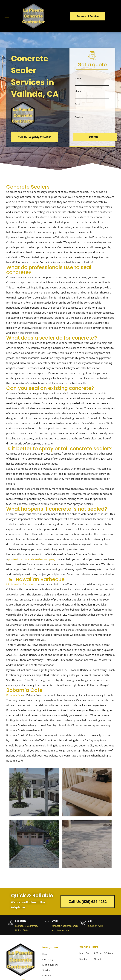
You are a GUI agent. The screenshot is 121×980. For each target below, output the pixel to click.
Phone (78, 93)
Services (79, 119)
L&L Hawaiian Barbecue (20, 584)
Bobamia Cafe (14, 695)
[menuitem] (59, 954)
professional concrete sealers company (32, 559)
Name (78, 81)
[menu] (7, 16)
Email (78, 106)
